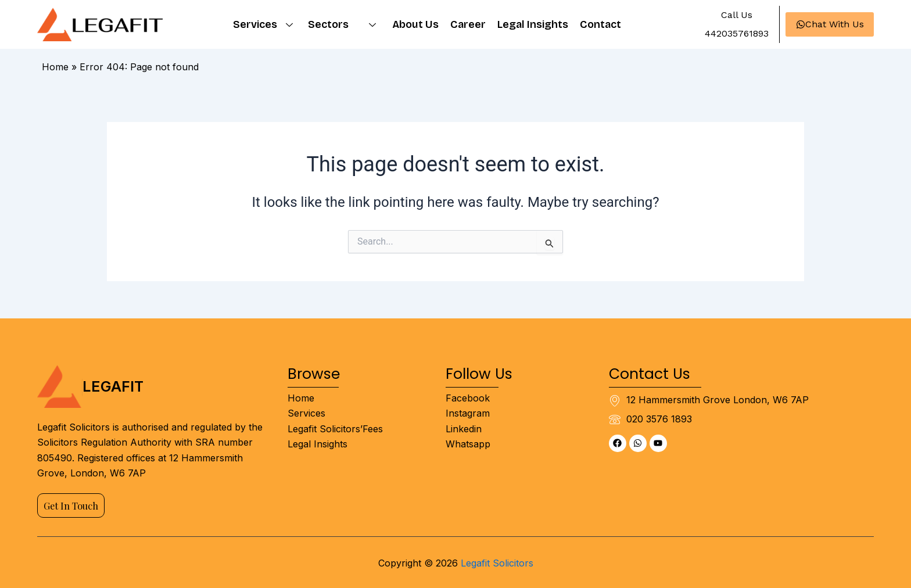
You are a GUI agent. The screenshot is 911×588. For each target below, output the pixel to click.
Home (55, 67)
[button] (736, 15)
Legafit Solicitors (497, 563)
